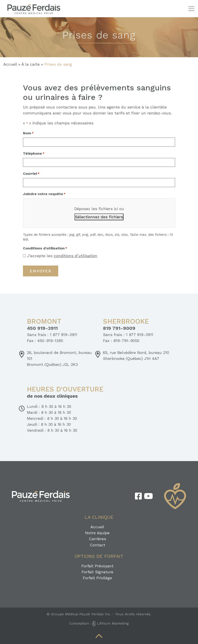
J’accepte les (62, 256)
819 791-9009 (119, 328)
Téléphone (34, 154)
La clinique (99, 517)
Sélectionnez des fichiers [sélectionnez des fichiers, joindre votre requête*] (99, 217)
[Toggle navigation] (191, 9)
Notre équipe (97, 533)
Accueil (10, 64)
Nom (28, 133)
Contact (97, 545)
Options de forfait (99, 556)
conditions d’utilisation (76, 256)
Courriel (31, 174)
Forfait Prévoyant (97, 566)
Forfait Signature (97, 572)
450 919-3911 (42, 328)
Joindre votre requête (44, 194)
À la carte (31, 64)
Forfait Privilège (97, 578)
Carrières (97, 539)
